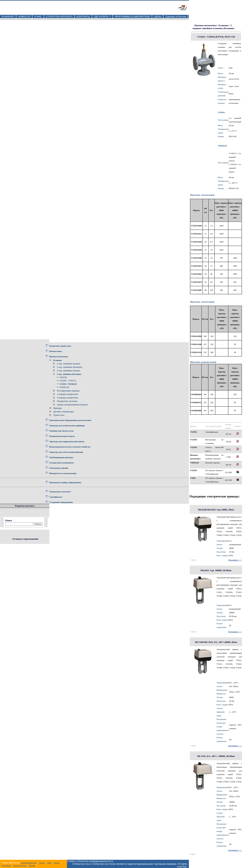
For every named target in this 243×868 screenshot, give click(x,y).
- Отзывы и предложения (25, 539)
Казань (57, 863)
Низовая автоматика (59, 356)
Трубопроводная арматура (61, 457)
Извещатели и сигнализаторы (63, 473)
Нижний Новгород (29, 863)
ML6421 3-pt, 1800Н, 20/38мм (216, 570)
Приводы (58, 408)
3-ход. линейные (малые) (68, 371)
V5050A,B (64, 387)
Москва (32, 865)
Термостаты (59, 415)
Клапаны (57, 360)
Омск (49, 863)
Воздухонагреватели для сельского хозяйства (70, 447)
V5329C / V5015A (68, 381)
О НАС (38, 17)
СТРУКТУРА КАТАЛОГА (59, 17)
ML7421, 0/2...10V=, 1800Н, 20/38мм (216, 756)
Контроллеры (56, 351)
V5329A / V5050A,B (68, 384)
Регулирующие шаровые (68, 391)
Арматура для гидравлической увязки (67, 441)
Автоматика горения (59, 468)
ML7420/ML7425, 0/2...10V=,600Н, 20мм (216, 642)
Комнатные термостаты (60, 346)
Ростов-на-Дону (20, 865)
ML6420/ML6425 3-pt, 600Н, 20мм (216, 510)
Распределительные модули (62, 436)
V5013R (63, 377)
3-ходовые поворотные (67, 394)
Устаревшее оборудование (61, 502)
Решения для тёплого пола (61, 431)
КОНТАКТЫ (83, 17)
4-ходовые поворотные (67, 398)
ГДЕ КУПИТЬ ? (102, 17)
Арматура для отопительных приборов (67, 425)
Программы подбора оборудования (65, 482)
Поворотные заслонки (67, 401)
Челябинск (6, 865)
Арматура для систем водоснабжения (66, 452)
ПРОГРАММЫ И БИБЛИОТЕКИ (132, 17)
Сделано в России (176, 17)
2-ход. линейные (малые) (68, 364)
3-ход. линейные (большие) (69, 374)
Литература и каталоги (60, 492)
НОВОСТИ (24, 17)
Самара (42, 863)
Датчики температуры (63, 412)
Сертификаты (56, 497)
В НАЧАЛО (8, 17)
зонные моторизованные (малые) (72, 405)
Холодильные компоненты (62, 463)
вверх (193, 560)
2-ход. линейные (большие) (70, 367)
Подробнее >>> (235, 560)
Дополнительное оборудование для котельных (70, 420)
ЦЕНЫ (158, 17)
